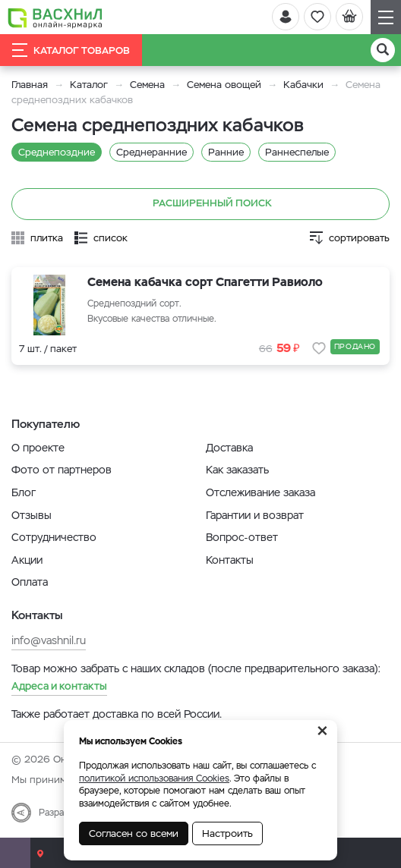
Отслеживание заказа (260, 492)
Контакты (230, 560)
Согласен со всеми (134, 833)
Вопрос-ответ (242, 537)
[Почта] (15, 853)
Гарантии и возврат (255, 515)
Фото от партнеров (62, 470)
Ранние (226, 152)
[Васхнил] (55, 17)
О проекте (38, 448)
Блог (24, 492)
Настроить (227, 833)
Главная (30, 85)
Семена (147, 85)
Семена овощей (224, 85)
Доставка (229, 448)
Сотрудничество (54, 537)
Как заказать (237, 470)
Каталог (89, 85)
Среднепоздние (57, 152)
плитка (47, 238)
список (111, 238)
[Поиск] (383, 50)
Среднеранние (152, 152)
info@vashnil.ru (49, 640)
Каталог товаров (71, 50)
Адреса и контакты (59, 686)
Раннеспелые (297, 152)
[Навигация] (386, 17)
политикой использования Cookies (154, 778)
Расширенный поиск (201, 204)
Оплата (30, 582)
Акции (27, 560)
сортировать (359, 238)
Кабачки (303, 85)
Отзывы (32, 515)
